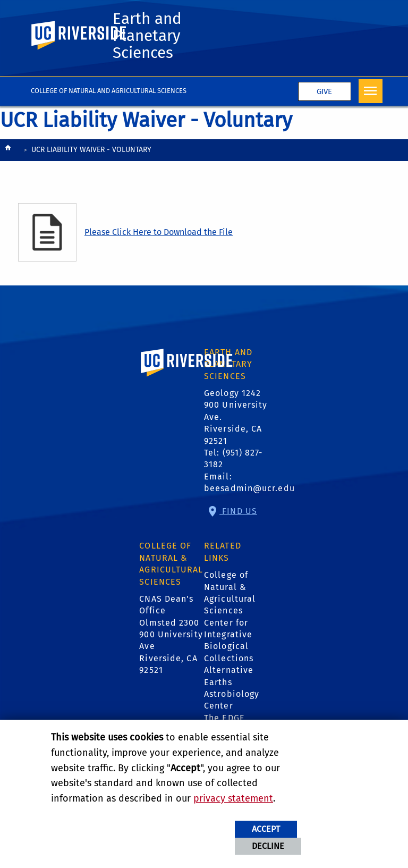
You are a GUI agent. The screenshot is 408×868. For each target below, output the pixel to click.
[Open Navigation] (371, 91)
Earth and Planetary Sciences (147, 36)
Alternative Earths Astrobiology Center (232, 688)
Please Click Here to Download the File (159, 232)
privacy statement (233, 798)
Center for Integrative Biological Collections (229, 641)
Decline (268, 846)
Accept (266, 829)
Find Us (238, 511)
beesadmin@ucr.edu (249, 488)
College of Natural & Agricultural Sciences (230, 593)
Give (324, 91)
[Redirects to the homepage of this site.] (8, 151)
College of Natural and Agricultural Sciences (109, 91)
